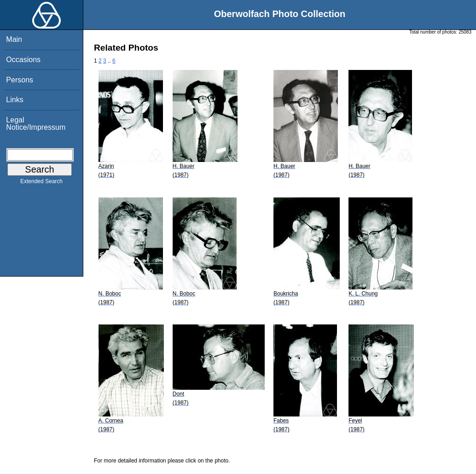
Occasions (23, 60)
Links (15, 100)
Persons (20, 80)
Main (14, 39)
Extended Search (41, 183)
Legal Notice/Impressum (36, 124)
